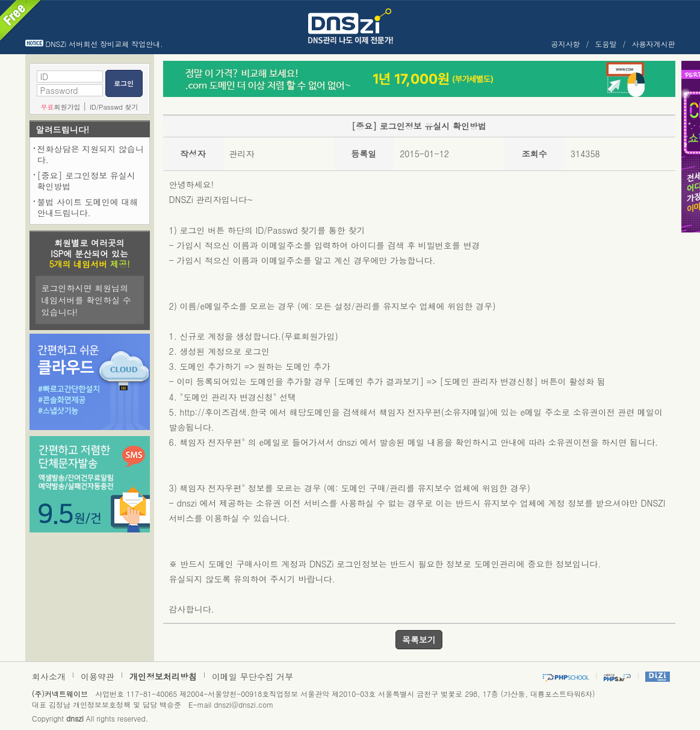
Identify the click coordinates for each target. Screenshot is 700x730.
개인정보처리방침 (163, 676)
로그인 (124, 83)
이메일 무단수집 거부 (252, 676)
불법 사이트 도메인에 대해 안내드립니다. (88, 207)
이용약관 (98, 676)
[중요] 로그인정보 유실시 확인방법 (86, 181)
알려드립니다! (63, 129)
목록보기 (419, 640)
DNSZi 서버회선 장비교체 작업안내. (104, 44)
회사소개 (49, 676)
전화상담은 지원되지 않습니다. (91, 154)
